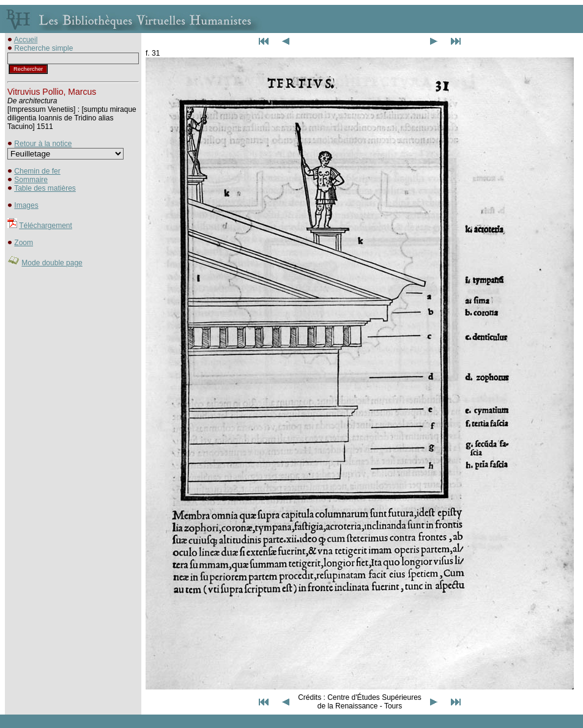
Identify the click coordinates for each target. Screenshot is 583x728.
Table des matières (45, 188)
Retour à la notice (43, 144)
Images (26, 205)
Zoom (24, 243)
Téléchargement (46, 226)
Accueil (26, 40)
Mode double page (52, 263)
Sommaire (31, 180)
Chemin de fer (37, 171)
